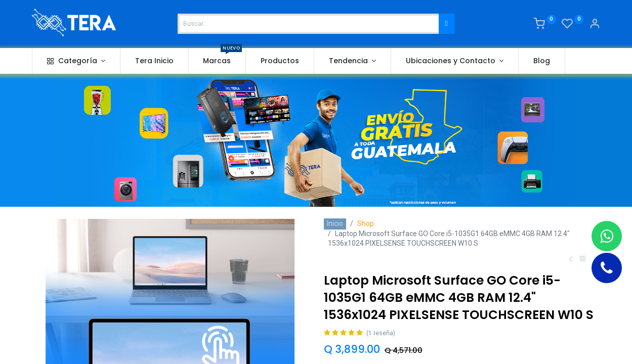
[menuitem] (154, 61)
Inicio (335, 223)
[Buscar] (447, 24)
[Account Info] (595, 25)
